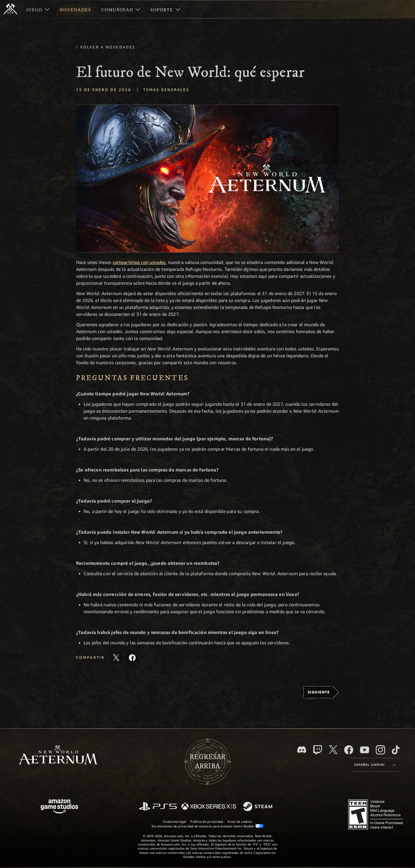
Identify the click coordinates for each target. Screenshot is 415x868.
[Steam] (258, 807)
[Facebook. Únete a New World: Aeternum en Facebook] (349, 750)
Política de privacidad (207, 821)
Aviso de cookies (240, 821)
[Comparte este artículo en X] (116, 658)
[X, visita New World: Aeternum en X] (333, 750)
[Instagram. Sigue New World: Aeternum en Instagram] (380, 750)
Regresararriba (207, 762)
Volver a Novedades (108, 47)
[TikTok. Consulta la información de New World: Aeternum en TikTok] (396, 750)
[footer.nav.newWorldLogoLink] (58, 755)
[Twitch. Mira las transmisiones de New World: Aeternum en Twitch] (318, 750)
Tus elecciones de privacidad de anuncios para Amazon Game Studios (207, 826)
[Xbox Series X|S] (209, 807)
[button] (207, 179)
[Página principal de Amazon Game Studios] (59, 807)
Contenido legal (174, 821)
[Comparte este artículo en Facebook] (132, 658)
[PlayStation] (158, 807)
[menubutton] (375, 765)
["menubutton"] (38, 9)
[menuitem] (38, 9)
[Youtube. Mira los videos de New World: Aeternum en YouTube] (365, 750)
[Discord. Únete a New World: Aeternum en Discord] (302, 750)
